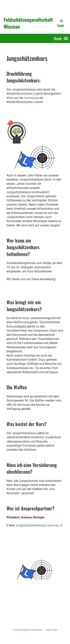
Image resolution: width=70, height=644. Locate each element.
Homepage (31, 98)
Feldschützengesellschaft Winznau (28, 23)
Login (61, 23)
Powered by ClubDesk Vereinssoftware (28, 630)
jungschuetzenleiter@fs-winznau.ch (40, 525)
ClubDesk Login (51, 630)
